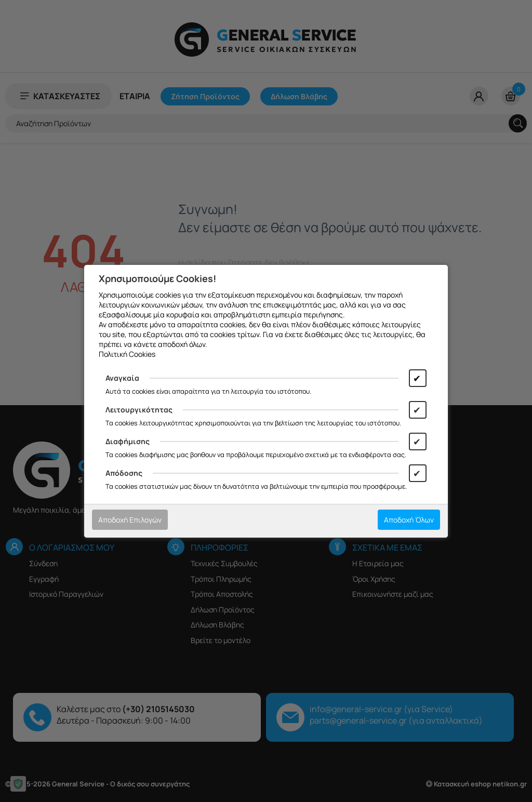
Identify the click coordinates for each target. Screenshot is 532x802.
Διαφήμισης (128, 441)
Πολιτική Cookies (127, 354)
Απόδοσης (124, 473)
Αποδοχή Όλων (409, 520)
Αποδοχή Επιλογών (130, 520)
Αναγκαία (122, 378)
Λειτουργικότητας (139, 410)
